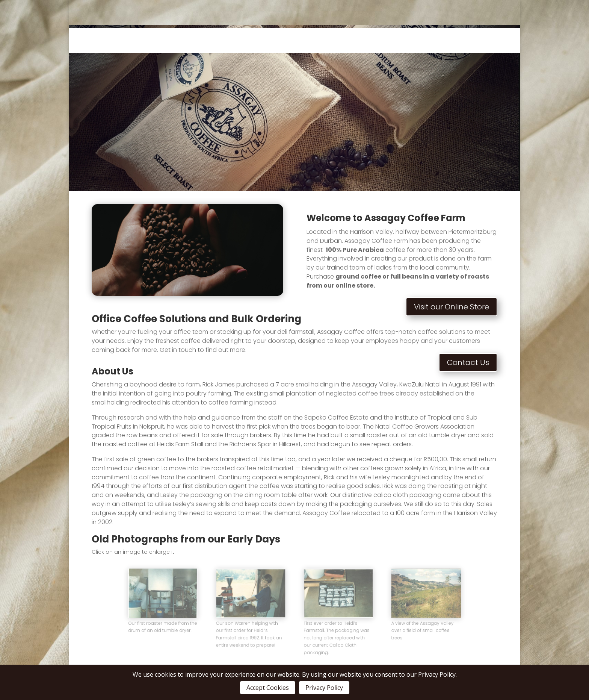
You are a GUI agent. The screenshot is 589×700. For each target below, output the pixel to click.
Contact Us (468, 362)
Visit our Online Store (452, 307)
